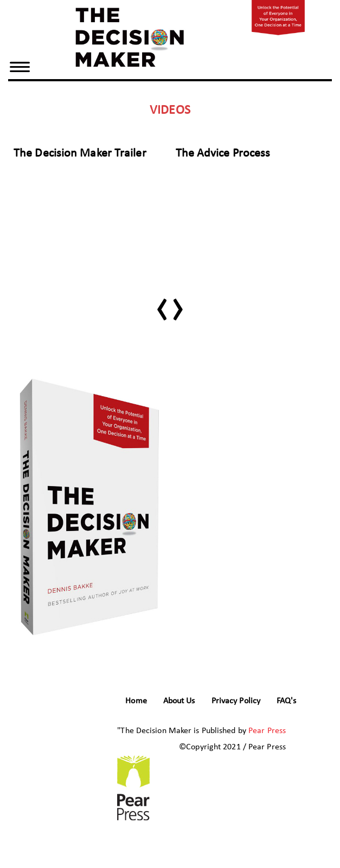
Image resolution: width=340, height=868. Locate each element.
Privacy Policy (236, 701)
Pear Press (267, 731)
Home (136, 701)
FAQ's (287, 701)
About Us (179, 701)
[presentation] (162, 303)
